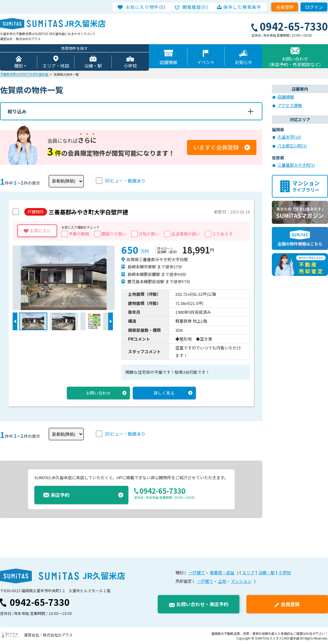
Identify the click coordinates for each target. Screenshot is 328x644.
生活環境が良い (186, 234)
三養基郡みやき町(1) (296, 165)
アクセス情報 (290, 105)
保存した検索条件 (242, 7)
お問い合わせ (98, 393)
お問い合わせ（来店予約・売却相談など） (295, 62)
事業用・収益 (222, 572)
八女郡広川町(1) (292, 146)
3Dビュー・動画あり (125, 181)
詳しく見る (164, 393)
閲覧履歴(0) (195, 7)
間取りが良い (114, 234)
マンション (241, 581)
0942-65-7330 (40, 602)
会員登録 (285, 7)
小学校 (130, 66)
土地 (222, 581)
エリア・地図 (56, 66)
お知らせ (243, 62)
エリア (248, 572)
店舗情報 (168, 62)
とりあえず (223, 234)
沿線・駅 (93, 66)
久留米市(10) (289, 137)
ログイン (314, 7)
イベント (206, 62)
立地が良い (149, 234)
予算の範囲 (79, 234)
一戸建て (197, 572)
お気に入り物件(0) (146, 7)
